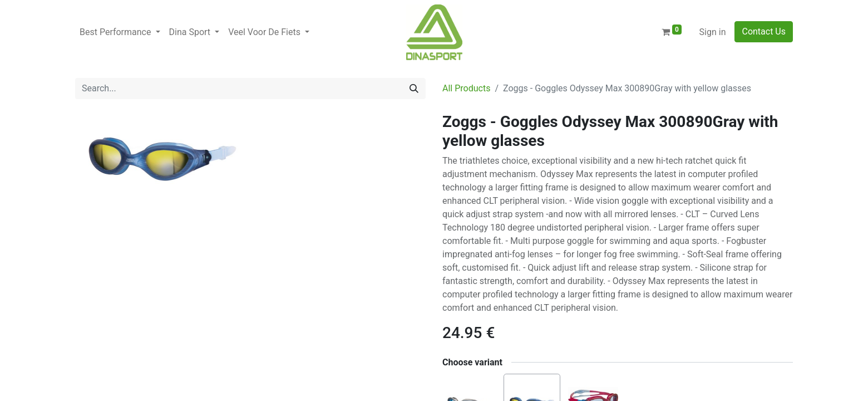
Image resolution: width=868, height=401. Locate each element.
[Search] (414, 89)
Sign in (713, 32)
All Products (466, 88)
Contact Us (764, 31)
